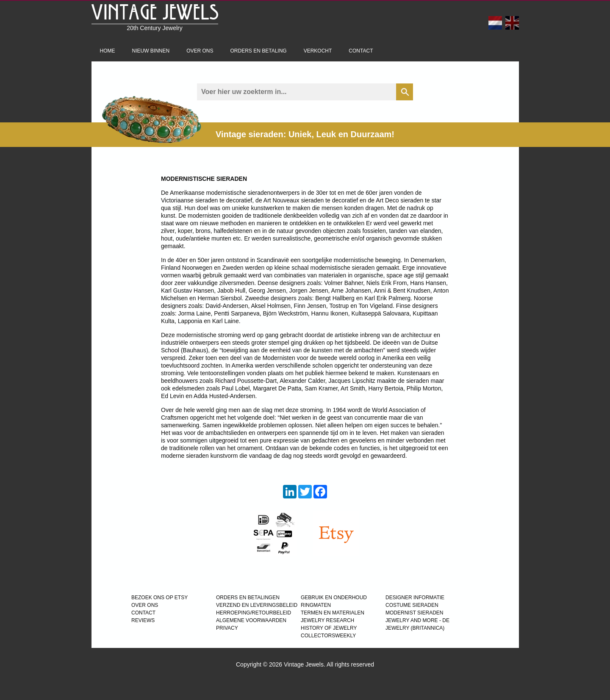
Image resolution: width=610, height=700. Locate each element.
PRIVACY (227, 628)
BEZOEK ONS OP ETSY (159, 598)
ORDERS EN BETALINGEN (248, 598)
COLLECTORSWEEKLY (328, 636)
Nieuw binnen (151, 51)
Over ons (200, 51)
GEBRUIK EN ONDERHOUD (334, 598)
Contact (361, 51)
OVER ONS (145, 605)
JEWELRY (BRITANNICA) (415, 628)
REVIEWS (143, 620)
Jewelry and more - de (417, 620)
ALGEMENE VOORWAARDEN (251, 620)
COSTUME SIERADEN (412, 605)
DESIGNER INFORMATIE (415, 598)
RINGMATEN (316, 605)
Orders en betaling (259, 51)
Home (108, 51)
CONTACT (143, 613)
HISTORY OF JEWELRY (329, 628)
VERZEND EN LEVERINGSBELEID (257, 605)
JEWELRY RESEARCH (327, 620)
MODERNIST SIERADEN (414, 613)
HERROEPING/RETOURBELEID (254, 613)
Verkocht (318, 51)
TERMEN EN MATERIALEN (333, 613)
